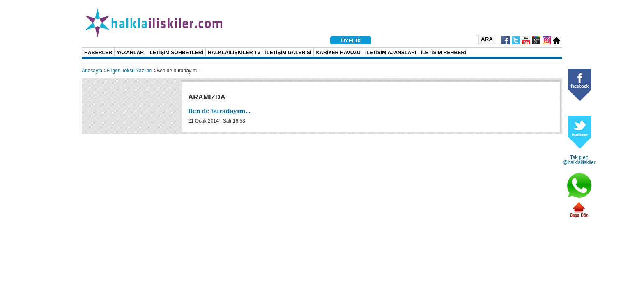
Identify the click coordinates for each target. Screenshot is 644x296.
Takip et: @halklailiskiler (579, 160)
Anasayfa (92, 71)
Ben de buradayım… (219, 111)
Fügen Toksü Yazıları (129, 71)
